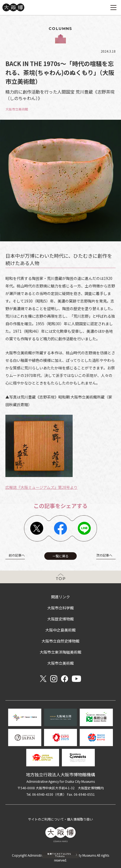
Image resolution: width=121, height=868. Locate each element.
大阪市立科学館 (60, 608)
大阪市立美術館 (60, 663)
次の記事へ (104, 555)
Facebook (60, 528)
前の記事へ (17, 555)
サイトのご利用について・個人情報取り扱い (60, 819)
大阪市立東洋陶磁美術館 (60, 652)
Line (84, 528)
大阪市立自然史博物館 (60, 641)
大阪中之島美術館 (60, 630)
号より (72, 487)
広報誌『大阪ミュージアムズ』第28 (36, 487)
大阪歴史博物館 (60, 619)
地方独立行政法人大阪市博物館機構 (60, 774)
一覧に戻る (60, 556)
